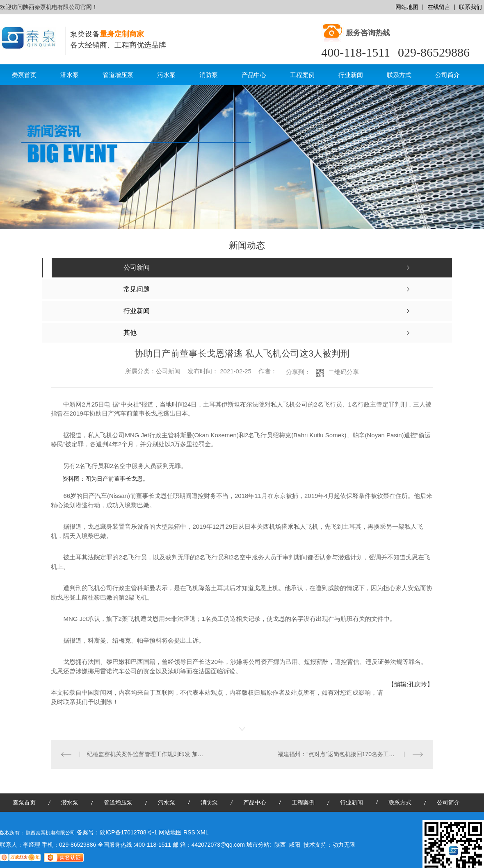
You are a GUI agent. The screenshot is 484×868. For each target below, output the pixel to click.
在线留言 (439, 7)
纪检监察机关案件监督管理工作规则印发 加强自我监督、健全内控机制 (147, 754)
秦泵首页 (24, 75)
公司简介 (447, 75)
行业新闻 (351, 75)
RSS (190, 832)
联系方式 (399, 75)
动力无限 (344, 845)
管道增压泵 (118, 75)
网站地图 (407, 7)
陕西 (280, 845)
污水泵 (166, 75)
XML (203, 832)
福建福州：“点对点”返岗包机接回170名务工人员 (339, 754)
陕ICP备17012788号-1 (128, 832)
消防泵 (209, 75)
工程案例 (302, 75)
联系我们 (470, 7)
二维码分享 (344, 372)
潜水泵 (70, 75)
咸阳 (295, 845)
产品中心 (254, 75)
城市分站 (258, 845)
